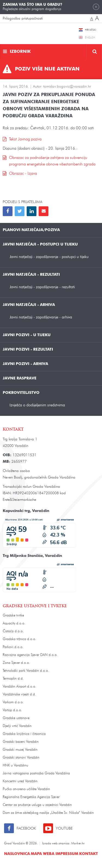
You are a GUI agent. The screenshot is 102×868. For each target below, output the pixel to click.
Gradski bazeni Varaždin (21, 742)
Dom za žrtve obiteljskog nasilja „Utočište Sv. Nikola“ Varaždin (48, 813)
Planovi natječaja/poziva (31, 230)
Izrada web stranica (56, 844)
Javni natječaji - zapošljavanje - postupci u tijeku (49, 257)
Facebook (26, 829)
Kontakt (89, 854)
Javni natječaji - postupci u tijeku (40, 244)
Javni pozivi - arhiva (25, 364)
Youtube (64, 829)
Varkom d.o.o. (13, 702)
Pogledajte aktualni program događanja (33, 7)
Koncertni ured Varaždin (20, 781)
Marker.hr (78, 844)
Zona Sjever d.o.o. (16, 663)
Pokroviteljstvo (21, 393)
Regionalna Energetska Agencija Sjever (31, 797)
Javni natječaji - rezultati (31, 275)
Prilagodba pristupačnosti (23, 19)
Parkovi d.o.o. (13, 647)
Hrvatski (90, 30)
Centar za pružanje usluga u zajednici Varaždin (37, 805)
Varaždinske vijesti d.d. (19, 694)
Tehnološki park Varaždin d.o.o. (26, 671)
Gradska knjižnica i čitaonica (24, 734)
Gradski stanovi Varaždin (21, 758)
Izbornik (20, 52)
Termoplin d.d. (13, 679)
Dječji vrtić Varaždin (17, 726)
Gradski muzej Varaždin (20, 750)
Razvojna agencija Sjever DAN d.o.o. (30, 655)
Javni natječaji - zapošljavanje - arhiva (41, 317)
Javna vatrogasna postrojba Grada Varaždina (36, 773)
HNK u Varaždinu (16, 766)
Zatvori (96, 7)
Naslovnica (17, 854)
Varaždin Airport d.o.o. (19, 687)
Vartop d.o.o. (12, 710)
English (90, 38)
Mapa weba (43, 854)
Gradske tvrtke (13, 616)
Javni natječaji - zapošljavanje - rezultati (42, 287)
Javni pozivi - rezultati (28, 349)
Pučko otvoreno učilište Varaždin (26, 789)
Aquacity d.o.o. (14, 623)
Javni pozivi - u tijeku (27, 335)
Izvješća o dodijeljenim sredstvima (37, 405)
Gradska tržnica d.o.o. (19, 639)
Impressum (67, 854)
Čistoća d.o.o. (13, 631)
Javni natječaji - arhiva (29, 305)
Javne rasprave (20, 378)
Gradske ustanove (16, 718)
